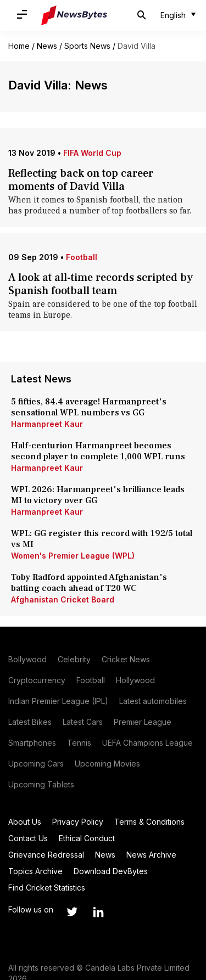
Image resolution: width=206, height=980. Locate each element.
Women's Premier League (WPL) (73, 556)
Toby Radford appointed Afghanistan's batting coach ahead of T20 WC (89, 583)
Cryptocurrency (37, 680)
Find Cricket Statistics (47, 888)
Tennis (79, 743)
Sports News (87, 46)
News (47, 46)
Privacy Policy (78, 822)
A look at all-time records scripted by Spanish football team (101, 284)
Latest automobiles (153, 701)
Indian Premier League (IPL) (58, 701)
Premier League (143, 722)
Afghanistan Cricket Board (63, 599)
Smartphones (32, 743)
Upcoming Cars (36, 764)
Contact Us (28, 838)
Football (82, 257)
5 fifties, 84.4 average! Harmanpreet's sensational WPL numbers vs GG (89, 407)
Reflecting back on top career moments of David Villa (81, 180)
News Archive (151, 855)
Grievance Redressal (46, 855)
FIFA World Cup (92, 153)
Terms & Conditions (149, 822)
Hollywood (135, 680)
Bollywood (27, 659)
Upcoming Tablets (41, 784)
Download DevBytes (111, 871)
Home (19, 46)
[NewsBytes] (74, 15)
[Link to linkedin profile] (98, 912)
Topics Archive (35, 871)
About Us (25, 822)
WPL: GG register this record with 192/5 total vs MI (102, 539)
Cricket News (126, 659)
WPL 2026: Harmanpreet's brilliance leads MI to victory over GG (98, 495)
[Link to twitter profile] (72, 912)
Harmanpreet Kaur (47, 424)
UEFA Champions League (147, 743)
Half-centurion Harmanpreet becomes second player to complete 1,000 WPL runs (99, 451)
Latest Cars (83, 722)
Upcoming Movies (107, 764)
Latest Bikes (30, 722)
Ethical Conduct (87, 838)
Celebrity (74, 659)
